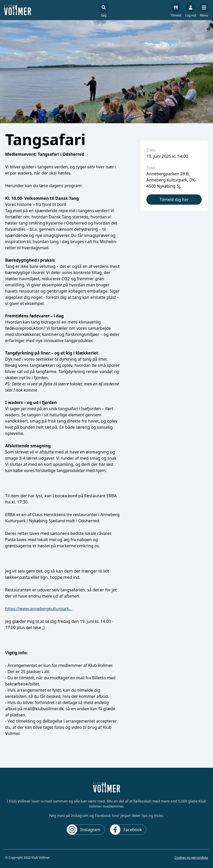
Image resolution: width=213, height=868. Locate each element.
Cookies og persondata (191, 858)
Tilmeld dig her (174, 200)
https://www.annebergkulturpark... (39, 609)
